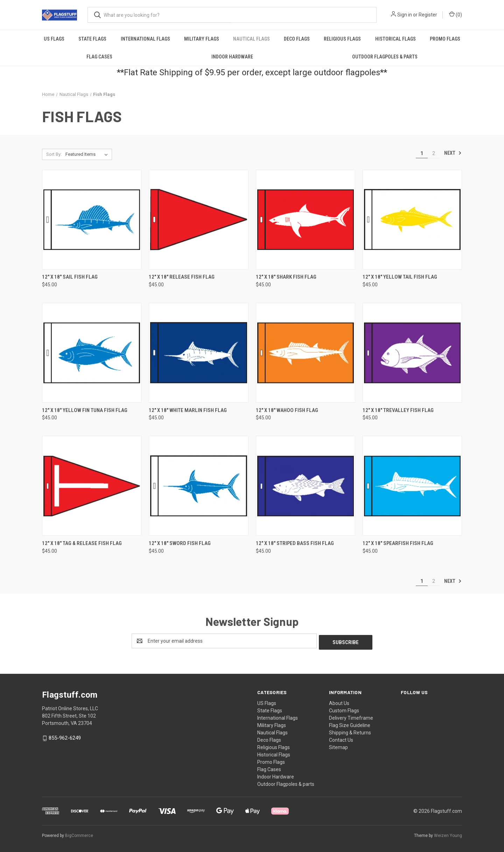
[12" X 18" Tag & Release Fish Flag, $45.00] (92, 486)
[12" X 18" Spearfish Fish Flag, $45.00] (412, 486)
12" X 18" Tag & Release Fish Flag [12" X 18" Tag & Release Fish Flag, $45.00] (82, 543)
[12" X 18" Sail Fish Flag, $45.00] (92, 220)
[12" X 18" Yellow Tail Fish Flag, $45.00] (412, 220)
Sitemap (338, 746)
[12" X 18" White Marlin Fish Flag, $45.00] (198, 353)
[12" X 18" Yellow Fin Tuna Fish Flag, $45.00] (92, 353)
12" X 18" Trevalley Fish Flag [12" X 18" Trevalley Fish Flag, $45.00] (398, 410)
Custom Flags (344, 709)
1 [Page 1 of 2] (422, 153)
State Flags (92, 39)
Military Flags (202, 39)
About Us (339, 702)
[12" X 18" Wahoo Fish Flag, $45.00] (306, 353)
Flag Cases (99, 57)
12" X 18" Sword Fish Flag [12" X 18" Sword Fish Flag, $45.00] (180, 543)
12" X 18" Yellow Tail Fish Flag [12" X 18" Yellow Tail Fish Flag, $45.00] (400, 277)
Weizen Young (448, 834)
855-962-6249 (65, 736)
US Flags (54, 39)
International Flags (145, 39)
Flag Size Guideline (350, 724)
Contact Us (341, 739)
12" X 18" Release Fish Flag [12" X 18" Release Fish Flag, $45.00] (182, 277)
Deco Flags (297, 39)
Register (428, 15)
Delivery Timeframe (351, 717)
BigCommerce (79, 834)
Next (453, 153)
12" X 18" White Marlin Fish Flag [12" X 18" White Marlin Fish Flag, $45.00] (188, 410)
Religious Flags (342, 39)
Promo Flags (445, 39)
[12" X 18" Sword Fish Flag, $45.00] (198, 486)
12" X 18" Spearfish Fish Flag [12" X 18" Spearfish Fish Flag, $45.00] (398, 543)
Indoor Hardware (232, 57)
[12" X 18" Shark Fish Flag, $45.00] (306, 220)
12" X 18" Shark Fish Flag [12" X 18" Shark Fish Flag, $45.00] (286, 277)
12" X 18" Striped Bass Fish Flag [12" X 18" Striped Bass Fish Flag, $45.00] (295, 543)
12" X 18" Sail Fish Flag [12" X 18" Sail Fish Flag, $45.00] (70, 277)
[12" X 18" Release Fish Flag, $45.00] (198, 220)
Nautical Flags (251, 39)
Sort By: (54, 154)
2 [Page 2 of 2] (434, 153)
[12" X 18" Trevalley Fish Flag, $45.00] (412, 353)
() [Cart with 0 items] (456, 14)
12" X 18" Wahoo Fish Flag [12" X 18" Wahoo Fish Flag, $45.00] (287, 410)
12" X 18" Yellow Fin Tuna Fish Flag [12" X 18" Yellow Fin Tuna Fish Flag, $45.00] (85, 410)
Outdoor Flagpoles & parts (385, 57)
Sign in (405, 15)
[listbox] (88, 154)
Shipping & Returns (350, 731)
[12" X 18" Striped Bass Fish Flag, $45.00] (306, 486)
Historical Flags (395, 39)
